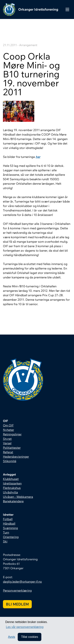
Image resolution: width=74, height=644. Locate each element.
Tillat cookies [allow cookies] (30, 637)
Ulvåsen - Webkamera (18, 497)
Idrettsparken (12, 483)
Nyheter (8, 430)
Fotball (8, 519)
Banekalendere (13, 501)
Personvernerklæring (17, 590)
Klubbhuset (11, 479)
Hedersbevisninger (16, 457)
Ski (5, 541)
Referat (8, 452)
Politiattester (12, 448)
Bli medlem (17, 604)
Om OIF (8, 425)
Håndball (9, 523)
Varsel (7, 443)
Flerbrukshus (12, 488)
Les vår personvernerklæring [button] (25, 627)
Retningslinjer (12, 434)
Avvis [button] (12, 637)
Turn (6, 532)
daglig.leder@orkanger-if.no (22, 582)
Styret (7, 439)
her (38, 157)
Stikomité (10, 461)
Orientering (11, 537)
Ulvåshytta (10, 492)
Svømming (10, 528)
